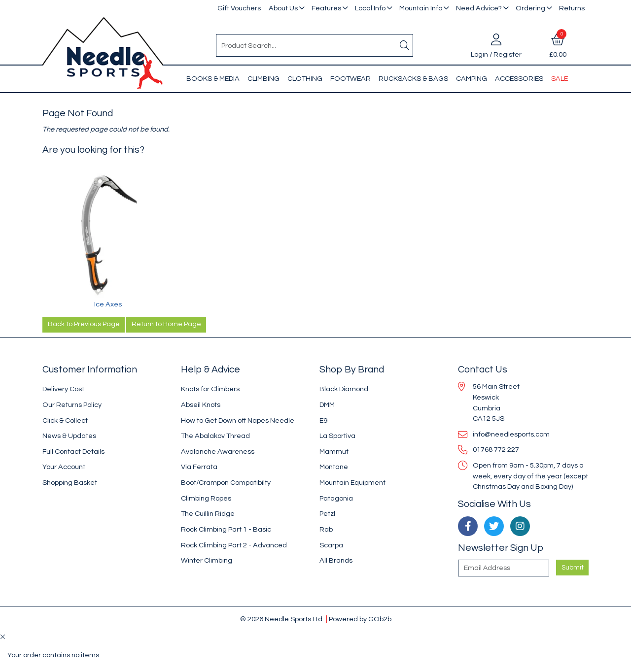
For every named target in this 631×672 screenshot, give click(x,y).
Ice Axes (108, 304)
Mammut (334, 452)
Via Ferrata (199, 467)
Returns (572, 8)
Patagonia (336, 498)
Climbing (263, 79)
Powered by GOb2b (360, 619)
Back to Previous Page (84, 324)
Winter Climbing (207, 560)
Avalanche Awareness (218, 452)
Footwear (351, 79)
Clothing (305, 79)
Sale (560, 79)
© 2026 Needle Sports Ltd (281, 619)
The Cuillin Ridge (208, 514)
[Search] (405, 45)
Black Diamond (344, 389)
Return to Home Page (166, 324)
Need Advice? (479, 8)
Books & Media (213, 79)
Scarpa (331, 545)
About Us (283, 8)
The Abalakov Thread (215, 436)
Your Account (64, 467)
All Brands (336, 560)
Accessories (519, 79)
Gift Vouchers (239, 8)
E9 (323, 420)
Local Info (370, 8)
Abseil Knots (201, 405)
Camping (472, 79)
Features (326, 8)
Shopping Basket (70, 483)
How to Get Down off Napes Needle (238, 420)
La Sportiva (337, 436)
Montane (334, 467)
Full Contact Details (73, 452)
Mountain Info (421, 8)
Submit (573, 568)
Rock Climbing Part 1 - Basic (226, 529)
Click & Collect (65, 420)
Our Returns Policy (72, 405)
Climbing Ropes (206, 498)
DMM (327, 405)
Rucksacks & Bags (413, 79)
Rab (326, 529)
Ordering (530, 8)
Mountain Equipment (352, 483)
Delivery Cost (63, 389)
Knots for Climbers (210, 389)
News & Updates (69, 436)
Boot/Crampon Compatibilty (226, 483)
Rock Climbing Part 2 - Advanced (234, 545)
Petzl (327, 514)
